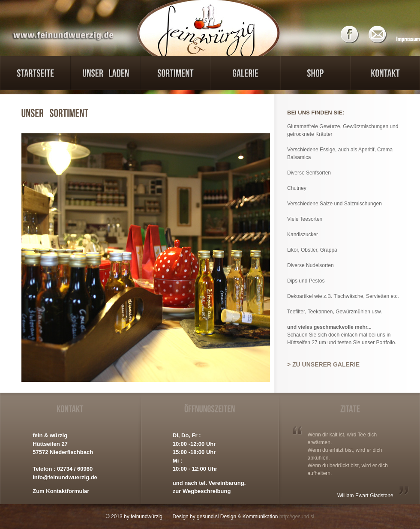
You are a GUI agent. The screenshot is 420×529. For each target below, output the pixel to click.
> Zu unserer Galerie (323, 364)
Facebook (352, 35)
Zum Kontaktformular (61, 491)
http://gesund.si (297, 517)
